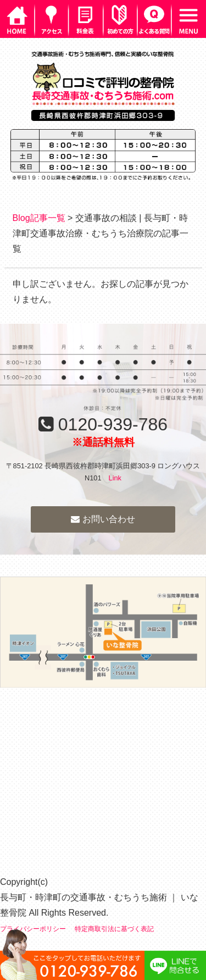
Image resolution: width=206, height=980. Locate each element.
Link (115, 478)
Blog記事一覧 (39, 218)
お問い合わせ (103, 519)
